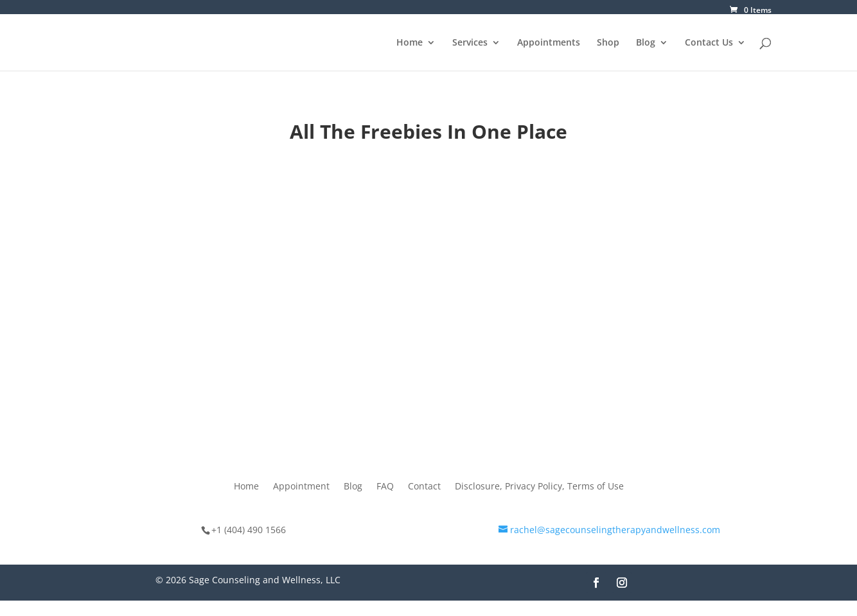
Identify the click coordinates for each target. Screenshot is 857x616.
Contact (424, 487)
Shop (608, 43)
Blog (646, 43)
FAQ (385, 487)
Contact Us (709, 43)
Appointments (549, 43)
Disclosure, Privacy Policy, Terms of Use (539, 487)
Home (410, 43)
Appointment (301, 487)
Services (470, 43)
